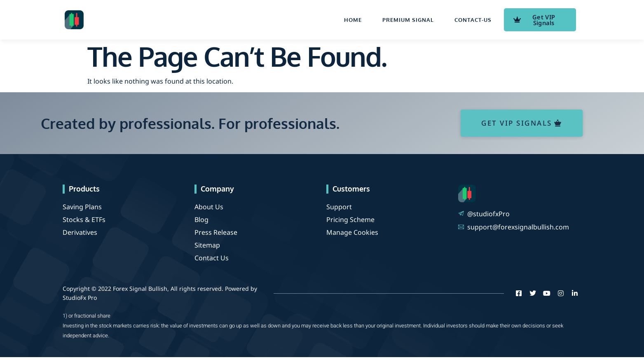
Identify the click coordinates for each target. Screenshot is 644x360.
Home (353, 21)
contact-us (473, 21)
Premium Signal (408, 21)
